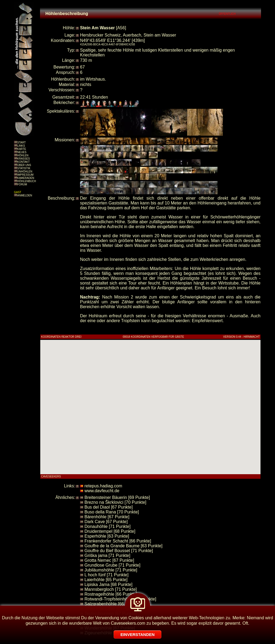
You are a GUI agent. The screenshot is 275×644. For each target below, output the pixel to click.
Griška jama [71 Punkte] (107, 555)
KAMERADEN (26, 178)
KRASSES (23, 159)
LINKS (21, 146)
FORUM (22, 184)
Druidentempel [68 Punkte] (110, 531)
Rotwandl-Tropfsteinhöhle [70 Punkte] (120, 599)
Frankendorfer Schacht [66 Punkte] (118, 541)
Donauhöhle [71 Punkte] (107, 526)
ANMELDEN (25, 195)
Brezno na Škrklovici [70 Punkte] (115, 502)
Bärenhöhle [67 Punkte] (107, 517)
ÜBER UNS (24, 165)
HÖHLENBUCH (27, 181)
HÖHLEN (23, 155)
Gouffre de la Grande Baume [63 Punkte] (123, 546)
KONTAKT (23, 162)
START (21, 143)
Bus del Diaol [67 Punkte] (108, 507)
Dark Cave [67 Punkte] (106, 522)
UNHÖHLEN (25, 172)
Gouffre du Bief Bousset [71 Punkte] (119, 551)
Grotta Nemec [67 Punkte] (109, 560)
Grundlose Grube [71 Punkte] (112, 565)
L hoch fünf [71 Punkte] (106, 575)
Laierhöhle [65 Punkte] (106, 580)
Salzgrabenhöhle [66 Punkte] (112, 604)
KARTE (22, 149)
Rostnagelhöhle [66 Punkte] (111, 594)
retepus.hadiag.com (103, 486)
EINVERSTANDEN (137, 634)
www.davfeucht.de (102, 491)
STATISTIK (24, 168)
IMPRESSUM (25, 175)
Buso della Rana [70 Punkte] (112, 512)
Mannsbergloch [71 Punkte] (111, 589)
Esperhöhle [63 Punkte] (107, 536)
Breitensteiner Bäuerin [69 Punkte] (117, 497)
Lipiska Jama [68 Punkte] (108, 584)
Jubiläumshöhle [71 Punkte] (111, 570)
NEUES (22, 152)
